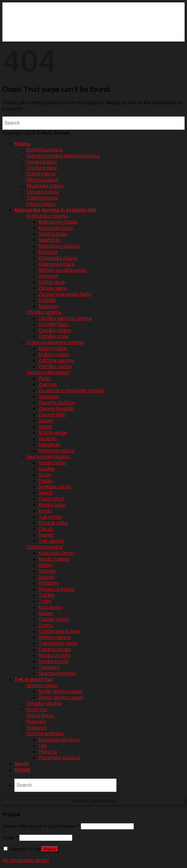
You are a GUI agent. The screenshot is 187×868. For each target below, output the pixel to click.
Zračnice (48, 384)
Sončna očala (53, 234)
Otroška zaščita (55, 366)
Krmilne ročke (53, 523)
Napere (46, 535)
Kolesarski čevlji (56, 228)
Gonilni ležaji (52, 463)
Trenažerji (49, 667)
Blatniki (47, 577)
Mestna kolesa (42, 180)
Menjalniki (49, 445)
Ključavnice (51, 607)
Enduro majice (54, 354)
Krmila (45, 511)
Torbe (45, 601)
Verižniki (47, 439)
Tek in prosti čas (34, 679)
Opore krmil (51, 499)
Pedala (45, 481)
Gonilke (47, 469)
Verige (45, 426)
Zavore (46, 420)
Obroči (46, 529)
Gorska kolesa (42, 162)
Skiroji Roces (41, 715)
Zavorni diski (52, 414)
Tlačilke (47, 595)
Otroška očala (53, 336)
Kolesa (22, 144)
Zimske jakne (53, 288)
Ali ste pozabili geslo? (26, 860)
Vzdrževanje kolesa (59, 631)
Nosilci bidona (54, 559)
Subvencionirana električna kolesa (63, 156)
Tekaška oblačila (44, 703)
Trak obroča (51, 541)
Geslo (10, 837)
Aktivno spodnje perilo (63, 270)
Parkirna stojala (55, 649)
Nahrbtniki (50, 240)
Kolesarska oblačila (59, 246)
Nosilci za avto (54, 655)
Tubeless (48, 396)
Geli (43, 746)
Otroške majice (55, 330)
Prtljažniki (49, 583)
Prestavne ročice (56, 451)
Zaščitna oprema (56, 360)
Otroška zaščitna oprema (65, 318)
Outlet (23, 770)
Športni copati (42, 685)
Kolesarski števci (56, 553)
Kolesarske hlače (57, 264)
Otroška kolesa (43, 192)
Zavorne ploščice (57, 402)
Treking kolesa (42, 198)
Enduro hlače (52, 348)
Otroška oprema (44, 312)
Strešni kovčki (53, 661)
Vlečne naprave (55, 637)
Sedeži (46, 493)
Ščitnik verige (53, 432)
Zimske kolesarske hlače (65, 294)
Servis (22, 764)
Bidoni (45, 565)
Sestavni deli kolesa (48, 372)
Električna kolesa (45, 150)
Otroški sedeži (54, 619)
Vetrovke (48, 276)
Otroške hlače (53, 324)
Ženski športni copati (61, 697)
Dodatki (47, 300)
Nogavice (49, 306)
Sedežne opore (55, 487)
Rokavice (48, 252)
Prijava (50, 849)
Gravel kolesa (41, 174)
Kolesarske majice (58, 258)
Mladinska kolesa (45, 186)
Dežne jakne (52, 282)
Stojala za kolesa (57, 589)
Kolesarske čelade (58, 222)
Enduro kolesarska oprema (55, 342)
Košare (46, 613)
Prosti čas (37, 709)
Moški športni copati (60, 691)
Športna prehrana (57, 673)
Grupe (45, 475)
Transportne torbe (58, 643)
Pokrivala (36, 721)
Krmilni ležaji (52, 505)
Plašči (44, 378)
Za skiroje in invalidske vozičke (72, 390)
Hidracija (48, 752)
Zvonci (46, 625)
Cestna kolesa (42, 168)
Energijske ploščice (59, 739)
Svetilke (47, 571)
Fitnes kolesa (41, 204)
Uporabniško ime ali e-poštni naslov (41, 826)
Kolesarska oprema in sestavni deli (55, 210)
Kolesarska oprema (47, 216)
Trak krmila (50, 517)
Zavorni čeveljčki (56, 408)
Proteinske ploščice (59, 758)
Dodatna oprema (45, 547)
